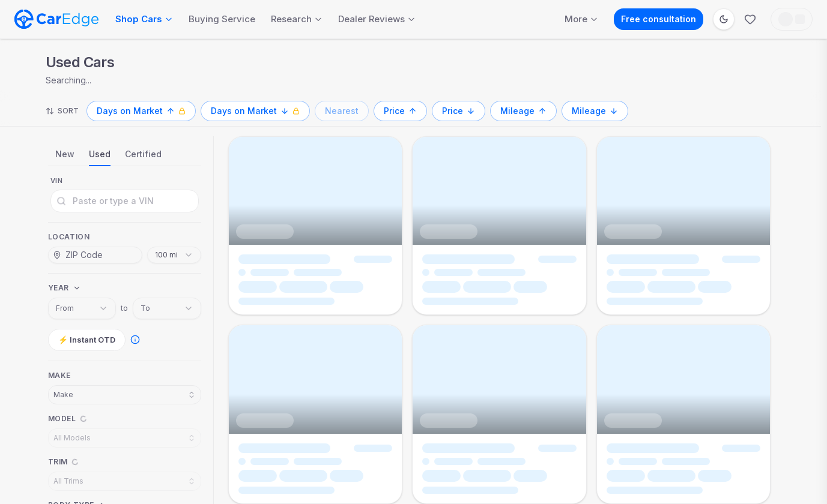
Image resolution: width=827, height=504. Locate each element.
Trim (58, 462)
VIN (57, 181)
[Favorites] (750, 19)
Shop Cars (144, 19)
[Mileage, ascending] (523, 111)
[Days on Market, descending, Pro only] (255, 111)
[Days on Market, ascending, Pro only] (141, 111)
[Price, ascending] (400, 111)
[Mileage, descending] (595, 111)
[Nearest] (342, 111)
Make (59, 375)
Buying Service (222, 19)
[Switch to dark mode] (724, 19)
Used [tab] (100, 154)
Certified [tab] (143, 154)
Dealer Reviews (377, 19)
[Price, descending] (459, 111)
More (581, 19)
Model (62, 418)
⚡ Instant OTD (87, 340)
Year (59, 288)
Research (297, 19)
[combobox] (174, 255)
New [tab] (65, 154)
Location (69, 237)
